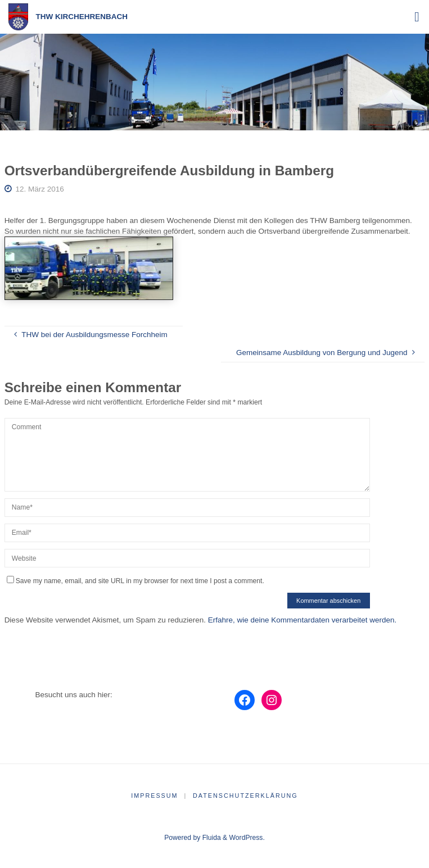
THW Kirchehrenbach (82, 17)
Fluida (210, 838)
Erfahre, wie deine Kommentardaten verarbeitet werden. (302, 620)
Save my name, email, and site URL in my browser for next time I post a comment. (136, 581)
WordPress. (247, 838)
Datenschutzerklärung (245, 796)
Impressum (154, 796)
